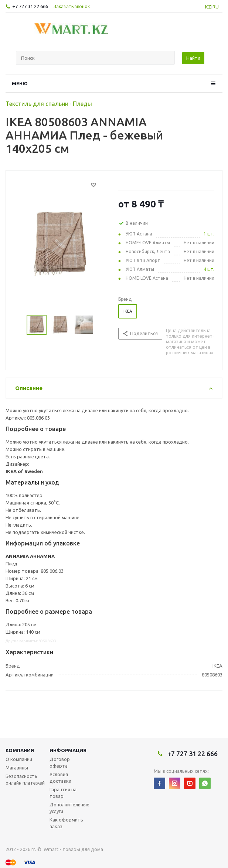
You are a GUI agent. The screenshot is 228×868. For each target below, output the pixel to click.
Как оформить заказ (66, 823)
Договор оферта (60, 762)
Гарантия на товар (63, 793)
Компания (20, 750)
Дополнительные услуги (69, 808)
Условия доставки (60, 778)
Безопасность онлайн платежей (25, 779)
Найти (193, 58)
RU (216, 7)
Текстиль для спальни (37, 104)
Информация (68, 750)
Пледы (82, 104)
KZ (208, 7)
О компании (19, 759)
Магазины (17, 768)
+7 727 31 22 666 (30, 6)
